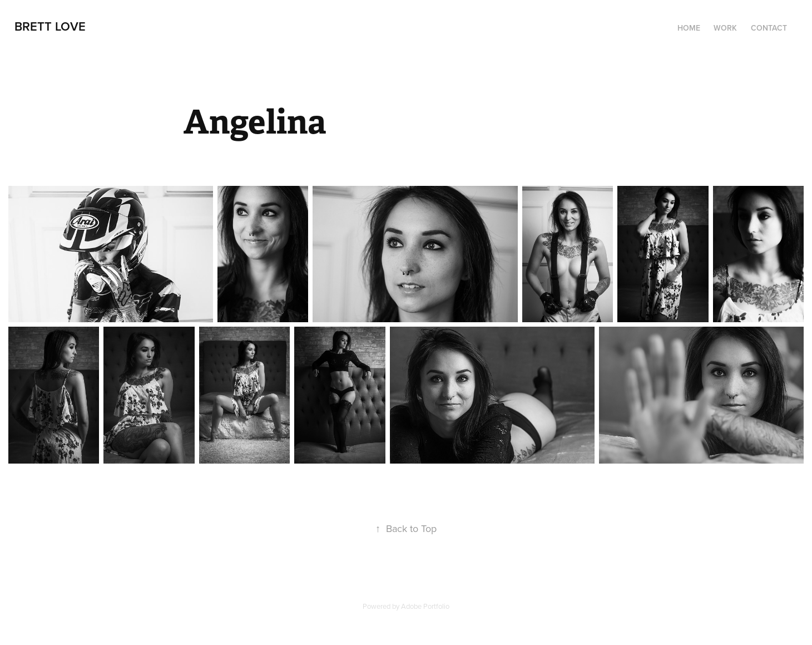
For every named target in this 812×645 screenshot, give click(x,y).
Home (689, 28)
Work (725, 28)
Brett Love (50, 26)
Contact (769, 28)
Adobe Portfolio (425, 606)
